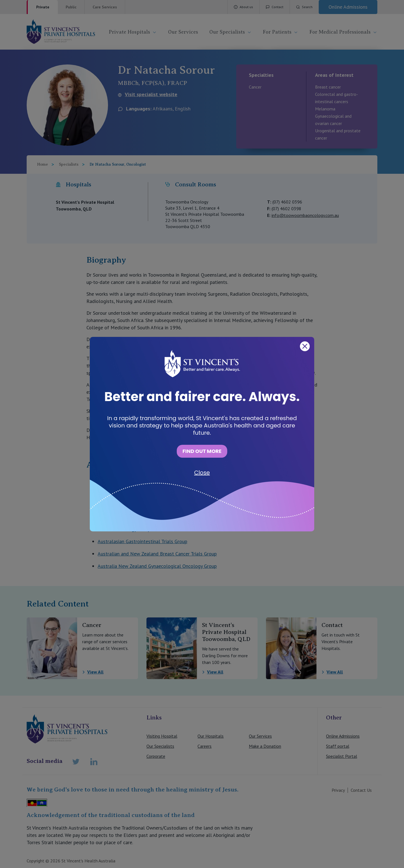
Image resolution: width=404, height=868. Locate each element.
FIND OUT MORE (202, 451)
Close (202, 473)
